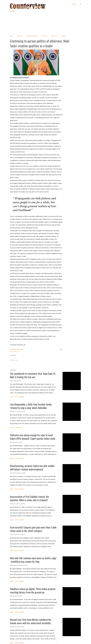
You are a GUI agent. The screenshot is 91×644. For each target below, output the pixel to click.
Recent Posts (54, 36)
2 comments (18, 428)
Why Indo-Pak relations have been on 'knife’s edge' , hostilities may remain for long (33, 560)
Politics (16, 352)
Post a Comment (14, 360)
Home (11, 36)
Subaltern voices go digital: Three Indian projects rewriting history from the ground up (33, 591)
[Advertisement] (45, 24)
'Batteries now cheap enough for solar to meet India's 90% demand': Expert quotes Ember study (33, 437)
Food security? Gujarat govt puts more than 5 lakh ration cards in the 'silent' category (33, 529)
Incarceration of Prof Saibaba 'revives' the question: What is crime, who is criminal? (29, 498)
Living (12, 352)
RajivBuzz (64, 36)
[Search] (75, 4)
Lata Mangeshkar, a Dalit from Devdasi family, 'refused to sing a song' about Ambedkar (31, 406)
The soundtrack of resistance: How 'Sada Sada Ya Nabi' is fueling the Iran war (33, 375)
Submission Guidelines (32, 36)
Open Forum (20, 36)
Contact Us (44, 36)
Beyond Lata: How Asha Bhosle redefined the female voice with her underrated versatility (31, 621)
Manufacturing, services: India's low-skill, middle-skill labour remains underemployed (32, 467)
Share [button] (61, 349)
